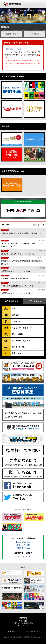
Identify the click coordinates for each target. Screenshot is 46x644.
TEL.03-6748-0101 (23, 545)
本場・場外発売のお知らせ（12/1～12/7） (23, 284)
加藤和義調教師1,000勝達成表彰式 (23, 277)
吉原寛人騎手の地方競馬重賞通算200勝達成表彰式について (23, 261)
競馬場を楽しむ (11, 301)
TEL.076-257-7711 (23, 556)
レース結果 (34, 34)
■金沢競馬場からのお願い (14, 49)
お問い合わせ (13, 631)
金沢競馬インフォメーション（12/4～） (23, 270)
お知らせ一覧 (37, 225)
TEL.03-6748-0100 (23, 542)
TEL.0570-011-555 (23, 548)
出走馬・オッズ (12, 34)
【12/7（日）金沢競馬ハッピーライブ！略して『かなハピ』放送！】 (23, 244)
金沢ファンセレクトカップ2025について (23, 252)
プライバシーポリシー (30, 631)
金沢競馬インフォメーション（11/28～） (23, 292)
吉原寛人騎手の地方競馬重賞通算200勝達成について (23, 233)
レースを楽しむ (35, 301)
